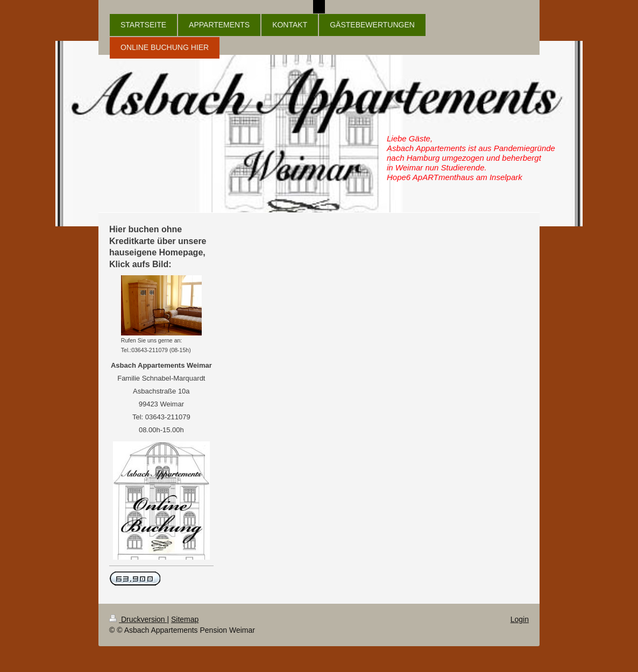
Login (520, 619)
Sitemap (185, 619)
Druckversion (138, 619)
